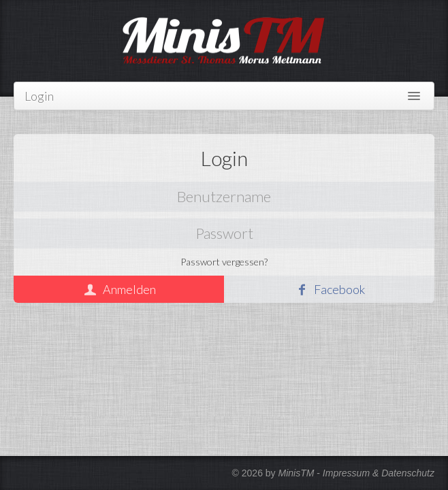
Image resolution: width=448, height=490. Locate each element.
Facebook (339, 289)
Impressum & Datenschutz (379, 473)
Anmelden (129, 289)
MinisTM (296, 473)
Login (39, 96)
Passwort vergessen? (224, 262)
